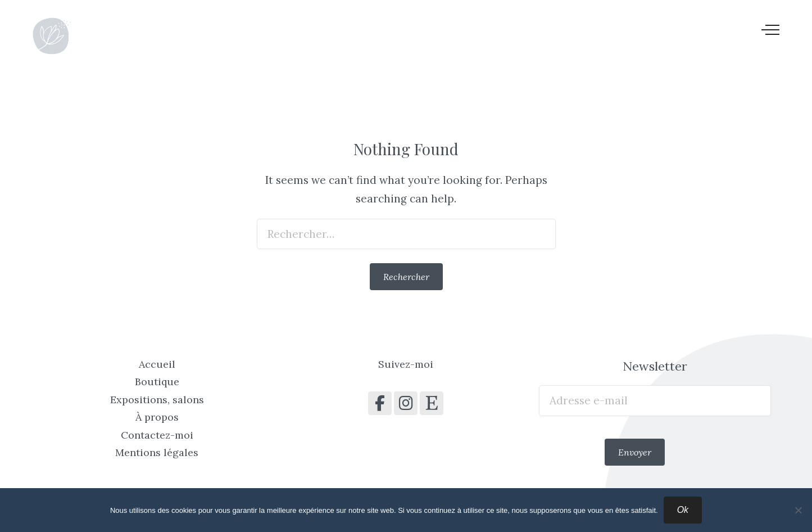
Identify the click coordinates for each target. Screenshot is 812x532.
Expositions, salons (157, 400)
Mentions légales (157, 452)
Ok (683, 510)
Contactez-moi (157, 435)
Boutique (157, 382)
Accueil (157, 364)
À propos (157, 417)
